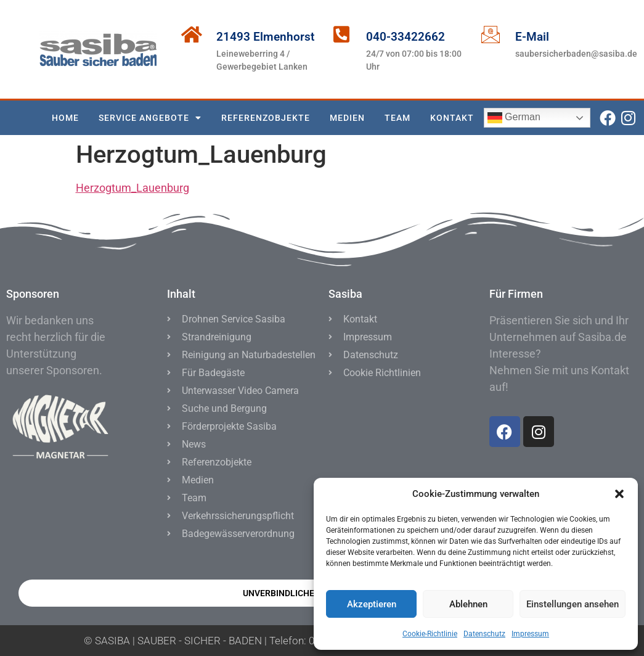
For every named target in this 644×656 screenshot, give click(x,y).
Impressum (530, 634)
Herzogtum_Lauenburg (132, 188)
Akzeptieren (372, 604)
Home (65, 118)
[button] (619, 494)
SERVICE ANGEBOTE (150, 118)
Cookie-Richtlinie (430, 634)
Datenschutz (484, 634)
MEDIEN (347, 118)
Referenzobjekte (266, 118)
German (514, 118)
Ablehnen (468, 604)
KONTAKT (452, 118)
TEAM (397, 118)
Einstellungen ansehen (573, 604)
